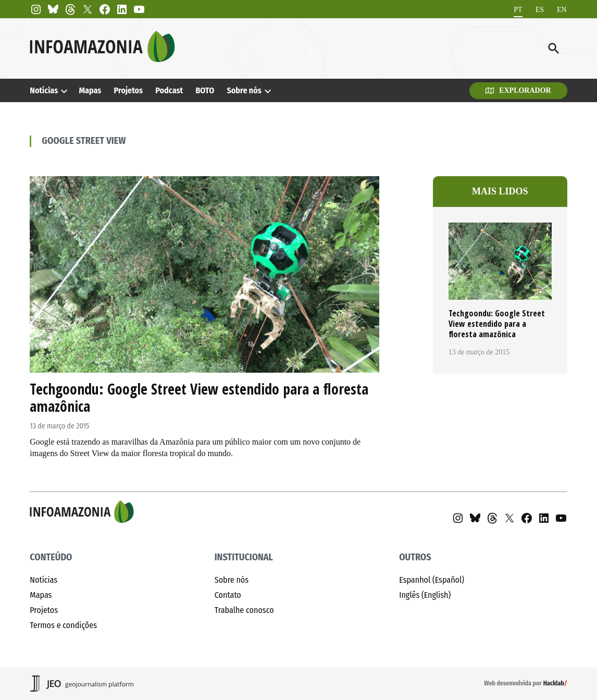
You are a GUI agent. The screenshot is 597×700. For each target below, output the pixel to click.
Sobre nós (244, 90)
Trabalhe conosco (244, 610)
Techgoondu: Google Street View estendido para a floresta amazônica (199, 398)
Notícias (44, 90)
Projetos (129, 90)
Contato (228, 595)
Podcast (169, 90)
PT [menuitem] (518, 9)
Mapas (90, 90)
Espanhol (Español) (432, 580)
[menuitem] (518, 10)
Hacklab (554, 683)
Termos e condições (63, 625)
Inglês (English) (425, 595)
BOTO (205, 90)
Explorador (518, 90)
